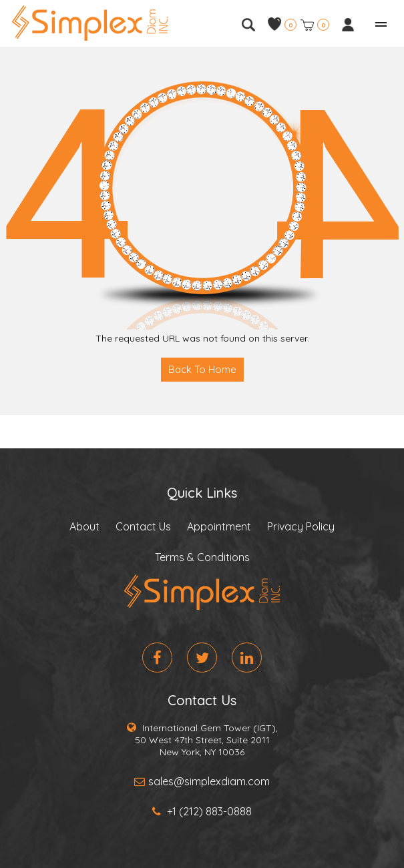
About (84, 526)
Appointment (219, 526)
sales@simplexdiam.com (202, 781)
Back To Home (202, 369)
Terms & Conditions (202, 557)
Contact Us (143, 526)
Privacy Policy (301, 526)
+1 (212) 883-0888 (202, 811)
